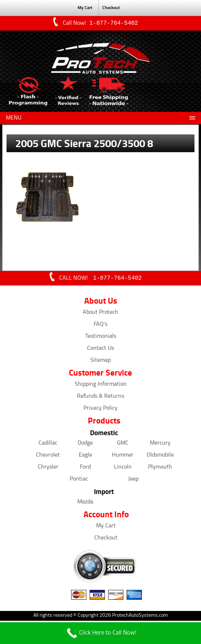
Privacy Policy (100, 410)
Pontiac (79, 481)
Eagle (85, 457)
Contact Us (100, 350)
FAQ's (100, 326)
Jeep (133, 481)
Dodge (85, 445)
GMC (123, 445)
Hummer (123, 457)
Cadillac (48, 445)
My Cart (85, 8)
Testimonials (101, 338)
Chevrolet (48, 457)
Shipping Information (101, 386)
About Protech (100, 314)
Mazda (85, 503)
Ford (85, 469)
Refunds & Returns (100, 398)
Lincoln (123, 469)
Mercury (160, 445)
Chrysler (48, 469)
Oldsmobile (160, 457)
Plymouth (160, 469)
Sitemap (100, 362)
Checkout (111, 8)
